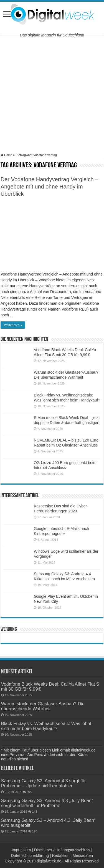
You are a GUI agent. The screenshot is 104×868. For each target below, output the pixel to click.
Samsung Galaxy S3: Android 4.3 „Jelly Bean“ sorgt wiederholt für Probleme (47, 803)
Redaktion (61, 855)
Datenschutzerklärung (30, 855)
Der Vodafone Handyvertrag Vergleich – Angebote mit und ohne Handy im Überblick (49, 187)
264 (29, 792)
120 (35, 831)
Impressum (21, 850)
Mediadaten (83, 855)
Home (6, 155)
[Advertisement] (52, 94)
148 (35, 812)
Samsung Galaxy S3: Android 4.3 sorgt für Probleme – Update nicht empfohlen (44, 783)
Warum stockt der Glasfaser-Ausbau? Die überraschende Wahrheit (43, 706)
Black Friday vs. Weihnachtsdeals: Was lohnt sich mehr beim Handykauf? (46, 726)
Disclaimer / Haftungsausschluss (62, 850)
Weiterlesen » (13, 325)
